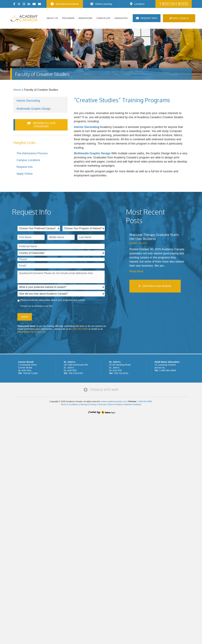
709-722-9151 (121, 373)
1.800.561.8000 (80, 329)
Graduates (121, 18)
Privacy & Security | (98, 404)
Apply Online (25, 174)
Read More (136, 271)
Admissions (85, 18)
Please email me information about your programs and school (53, 300)
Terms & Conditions (70, 404)
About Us (52, 18)
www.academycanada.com (114, 401)
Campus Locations (28, 160)
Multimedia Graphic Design (34, 109)
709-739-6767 (76, 373)
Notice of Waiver (115, 404)
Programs (68, 18)
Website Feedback (133, 404)
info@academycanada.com (32, 332)
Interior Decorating (28, 101)
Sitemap (84, 404)
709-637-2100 (30, 373)
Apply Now (179, 18)
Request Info (25, 167)
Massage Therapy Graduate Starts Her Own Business (154, 237)
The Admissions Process (32, 153)
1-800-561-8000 (168, 370)
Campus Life (103, 18)
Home (17, 90)
